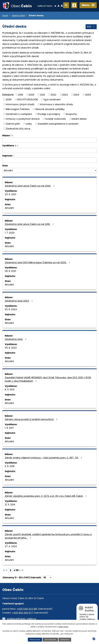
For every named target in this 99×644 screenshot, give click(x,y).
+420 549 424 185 (27, 609)
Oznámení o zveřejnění (19, 114)
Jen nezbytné (50, 640)
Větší (62, 6)
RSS (91, 27)
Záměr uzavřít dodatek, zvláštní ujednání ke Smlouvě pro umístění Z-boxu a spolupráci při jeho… (48, 536)
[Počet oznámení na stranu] (47, 577)
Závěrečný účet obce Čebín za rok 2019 (30, 224)
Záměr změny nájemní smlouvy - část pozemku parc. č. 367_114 (44, 458)
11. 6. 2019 (10, 466)
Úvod (5, 16)
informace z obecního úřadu (57, 104)
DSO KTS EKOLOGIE (28, 99)
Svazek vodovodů (55, 119)
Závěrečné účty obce (18, 129)
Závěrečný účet (16, 339)
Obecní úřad (18, 16)
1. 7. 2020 (10, 233)
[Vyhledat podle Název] (49, 140)
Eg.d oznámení (52, 99)
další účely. (64, 627)
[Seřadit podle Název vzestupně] (13, 135)
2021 (43, 95)
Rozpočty (71, 114)
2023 (65, 95)
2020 (31, 95)
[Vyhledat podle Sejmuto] (49, 160)
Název (7, 135)
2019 (20, 95)
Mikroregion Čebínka (18, 109)
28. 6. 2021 (10, 271)
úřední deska (79, 119)
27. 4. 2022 (11, 546)
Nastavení (65, 640)
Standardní (58, 6)
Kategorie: (8, 94)
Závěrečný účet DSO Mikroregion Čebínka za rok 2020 (38, 262)
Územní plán (13, 124)
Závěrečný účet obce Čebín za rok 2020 (30, 186)
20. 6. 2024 (11, 309)
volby (29, 124)
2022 (53, 95)
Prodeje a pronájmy (49, 114)
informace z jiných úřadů (20, 104)
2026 (9, 99)
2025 (88, 95)
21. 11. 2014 (10, 505)
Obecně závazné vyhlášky (50, 109)
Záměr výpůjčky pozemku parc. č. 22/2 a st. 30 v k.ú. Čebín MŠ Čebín (46, 496)
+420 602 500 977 (22, 613)
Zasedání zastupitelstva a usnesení (58, 124)
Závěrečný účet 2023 (19, 301)
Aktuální (9, 208)
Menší (55, 6)
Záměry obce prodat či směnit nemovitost (32, 419)
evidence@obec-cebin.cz (22, 619)
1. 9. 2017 (9, 428)
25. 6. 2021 (10, 194)
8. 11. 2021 (10, 390)
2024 (76, 95)
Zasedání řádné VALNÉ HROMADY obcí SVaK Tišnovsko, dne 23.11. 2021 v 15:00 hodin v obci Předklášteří (48, 379)
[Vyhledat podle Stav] (49, 171)
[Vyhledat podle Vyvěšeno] (49, 151)
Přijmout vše (35, 640)
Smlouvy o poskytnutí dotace (23, 119)
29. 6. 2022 (11, 348)
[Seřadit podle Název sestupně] (13, 136)
